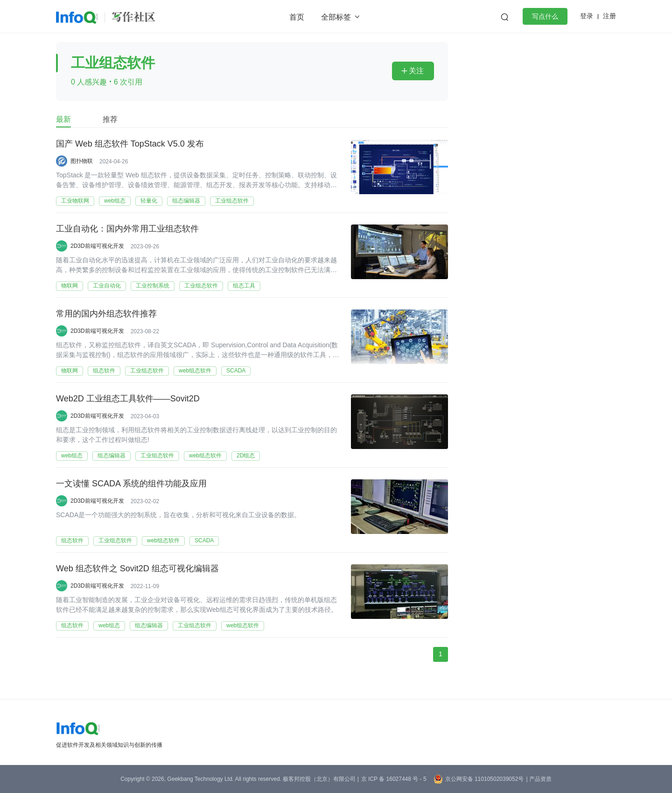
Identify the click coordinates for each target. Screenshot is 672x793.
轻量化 (149, 201)
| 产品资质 (539, 779)
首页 (297, 17)
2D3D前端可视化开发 (97, 246)
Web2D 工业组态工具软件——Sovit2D (128, 399)
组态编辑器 (186, 201)
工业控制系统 (153, 286)
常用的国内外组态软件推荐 (106, 314)
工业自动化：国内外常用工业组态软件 (127, 229)
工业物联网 (75, 201)
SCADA (236, 371)
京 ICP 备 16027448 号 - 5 (394, 779)
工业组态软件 (232, 201)
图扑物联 (82, 161)
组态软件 (104, 371)
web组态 (115, 201)
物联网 (70, 286)
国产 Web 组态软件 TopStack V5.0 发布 (130, 144)
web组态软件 (195, 371)
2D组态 (246, 456)
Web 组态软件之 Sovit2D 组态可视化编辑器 (137, 569)
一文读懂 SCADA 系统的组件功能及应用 (131, 484)
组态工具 (244, 286)
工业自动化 (107, 286)
